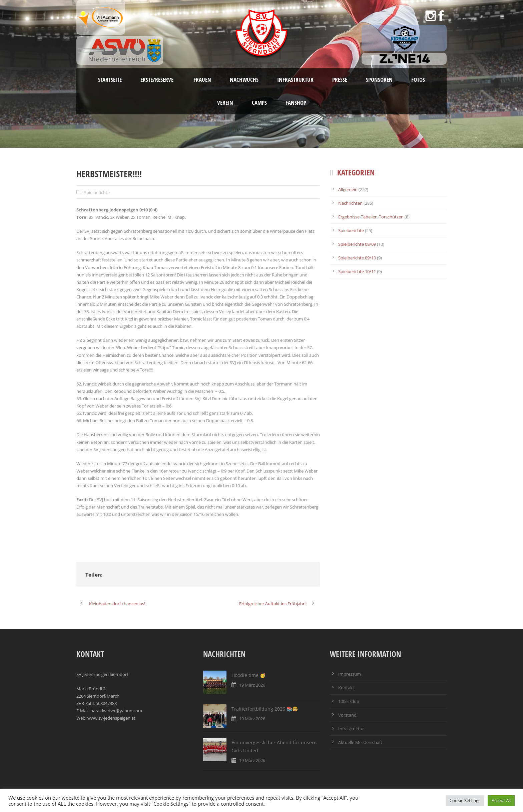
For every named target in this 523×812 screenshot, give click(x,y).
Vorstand (347, 715)
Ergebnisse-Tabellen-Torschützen (371, 217)
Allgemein (348, 189)
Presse (340, 80)
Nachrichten (350, 203)
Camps (259, 103)
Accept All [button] (501, 800)
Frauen (202, 80)
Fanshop (296, 103)
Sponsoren (379, 80)
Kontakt (346, 688)
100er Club (349, 701)
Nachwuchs (244, 80)
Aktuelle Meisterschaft (360, 742)
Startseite (110, 80)
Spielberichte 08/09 (357, 244)
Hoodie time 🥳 (248, 675)
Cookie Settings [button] (465, 800)
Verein (225, 103)
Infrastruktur (295, 80)
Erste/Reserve (158, 80)
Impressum (350, 674)
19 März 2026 (252, 685)
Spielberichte (97, 192)
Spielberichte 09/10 (357, 258)
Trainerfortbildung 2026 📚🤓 (265, 709)
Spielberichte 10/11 (357, 271)
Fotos (418, 80)
